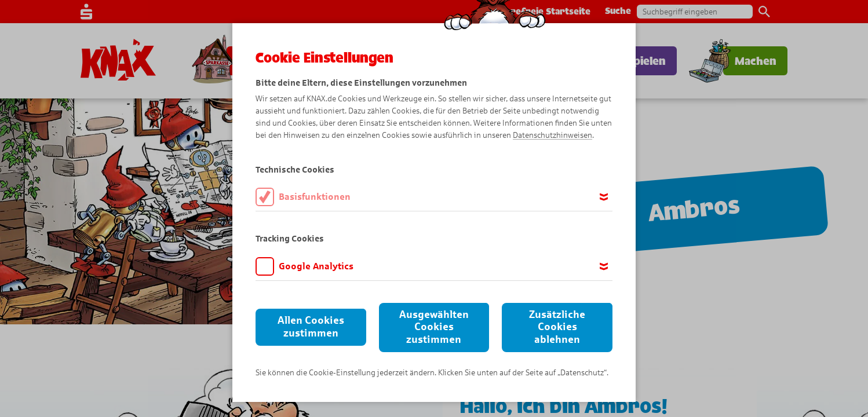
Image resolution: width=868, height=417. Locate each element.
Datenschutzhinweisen (552, 135)
